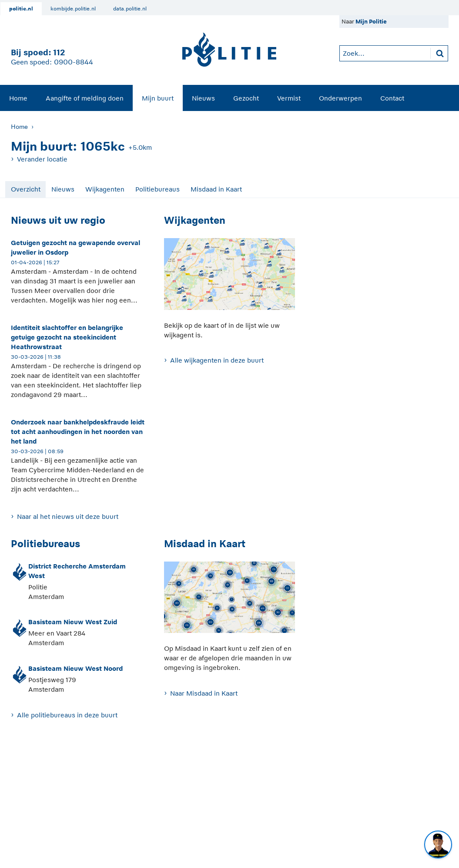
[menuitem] (18, 98)
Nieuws (203, 98)
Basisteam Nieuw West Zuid (73, 622)
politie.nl (21, 9)
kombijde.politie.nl (73, 9)
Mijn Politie (371, 22)
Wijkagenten (105, 189)
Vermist (289, 98)
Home (18, 98)
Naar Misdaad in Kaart (204, 693)
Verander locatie (42, 159)
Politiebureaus (157, 189)
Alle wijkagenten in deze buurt (217, 360)
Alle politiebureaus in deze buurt (67, 715)
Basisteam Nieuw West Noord (75, 668)
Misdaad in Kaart (216, 189)
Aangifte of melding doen (85, 98)
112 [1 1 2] (59, 52)
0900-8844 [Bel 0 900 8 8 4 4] (74, 62)
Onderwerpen (340, 98)
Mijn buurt (158, 98)
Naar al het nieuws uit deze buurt (68, 516)
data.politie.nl (130, 9)
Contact (392, 98)
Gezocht (246, 98)
